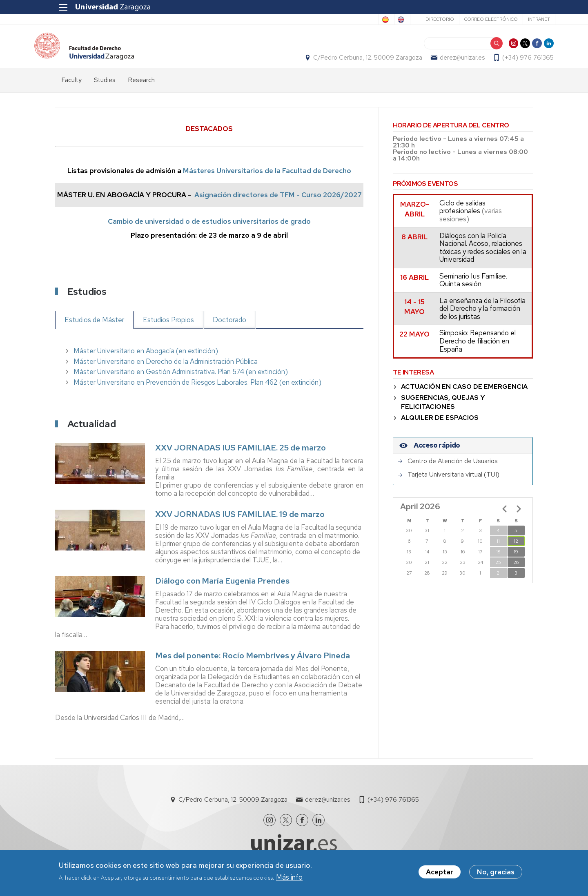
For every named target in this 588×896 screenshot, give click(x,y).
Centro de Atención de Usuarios (453, 469)
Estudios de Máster (94, 328)
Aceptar (440, 872)
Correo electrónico (469, 19)
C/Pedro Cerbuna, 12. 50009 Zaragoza (347, 62)
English (376, 20)
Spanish (343, 20)
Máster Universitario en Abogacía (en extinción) (146, 359)
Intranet (517, 19)
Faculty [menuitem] (71, 88)
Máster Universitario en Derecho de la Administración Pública (166, 370)
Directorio (417, 19)
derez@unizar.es (441, 62)
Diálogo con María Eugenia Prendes (222, 589)
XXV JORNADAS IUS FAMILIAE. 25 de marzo (241, 456)
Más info (289, 877)
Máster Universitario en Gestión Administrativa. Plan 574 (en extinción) (181, 380)
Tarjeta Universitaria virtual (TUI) (453, 483)
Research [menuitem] (141, 88)
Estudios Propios (168, 328)
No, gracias (496, 872)
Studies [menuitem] (105, 88)
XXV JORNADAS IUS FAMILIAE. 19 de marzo (240, 523)
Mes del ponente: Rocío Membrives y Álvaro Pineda (253, 664)
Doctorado (229, 328)
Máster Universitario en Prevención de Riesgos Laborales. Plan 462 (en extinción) (197, 390)
